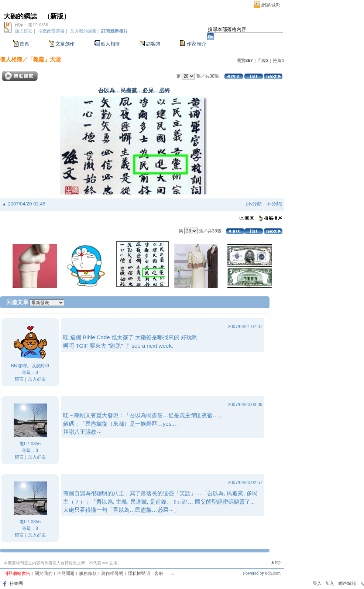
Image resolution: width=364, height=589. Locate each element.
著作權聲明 (112, 573)
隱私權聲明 (139, 573)
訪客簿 (153, 44)
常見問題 (66, 573)
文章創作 (65, 44)
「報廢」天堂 (44, 59)
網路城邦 (271, 5)
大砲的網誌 (20, 16)
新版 (57, 16)
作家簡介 (196, 44)
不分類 (255, 204)
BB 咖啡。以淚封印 (30, 366)
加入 (330, 583)
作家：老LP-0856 (31, 25)
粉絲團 (16, 583)
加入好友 (24, 31)
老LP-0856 (30, 444)
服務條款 (88, 573)
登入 (317, 583)
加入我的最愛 (83, 31)
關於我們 (44, 573)
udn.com (273, 573)
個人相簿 (110, 44)
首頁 (24, 44)
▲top (276, 562)
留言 (19, 379)
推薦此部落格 (51, 31)
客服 (159, 573)
